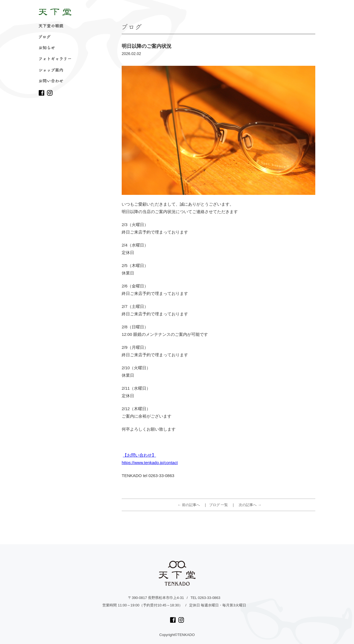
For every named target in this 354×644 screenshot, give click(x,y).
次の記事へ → (250, 505)
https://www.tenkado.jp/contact (150, 463)
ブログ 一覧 (219, 505)
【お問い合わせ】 (139, 455)
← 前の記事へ (189, 505)
